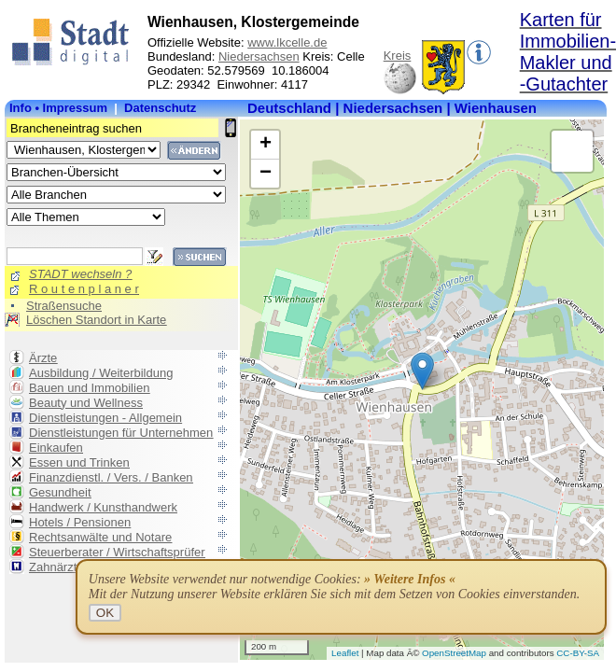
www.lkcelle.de (287, 42)
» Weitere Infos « (410, 579)
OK (105, 613)
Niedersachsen (259, 56)
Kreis (398, 56)
